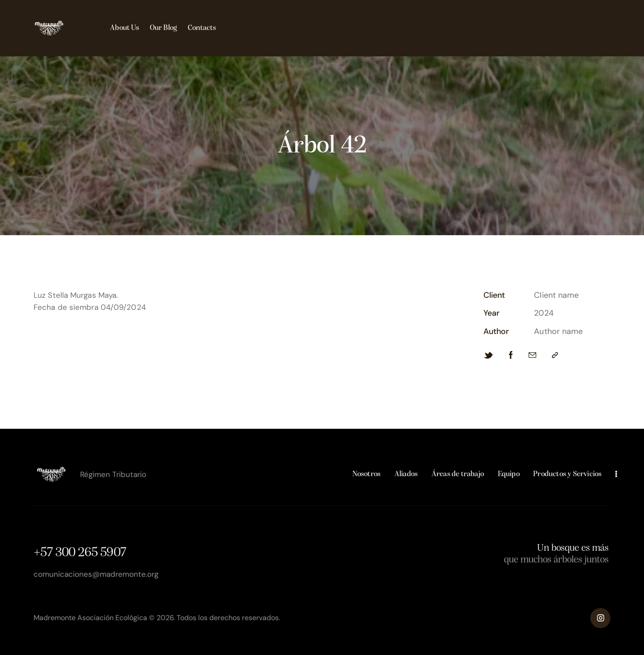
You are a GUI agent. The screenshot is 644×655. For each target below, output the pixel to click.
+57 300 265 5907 (80, 553)
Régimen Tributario (113, 474)
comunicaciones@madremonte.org (96, 574)
